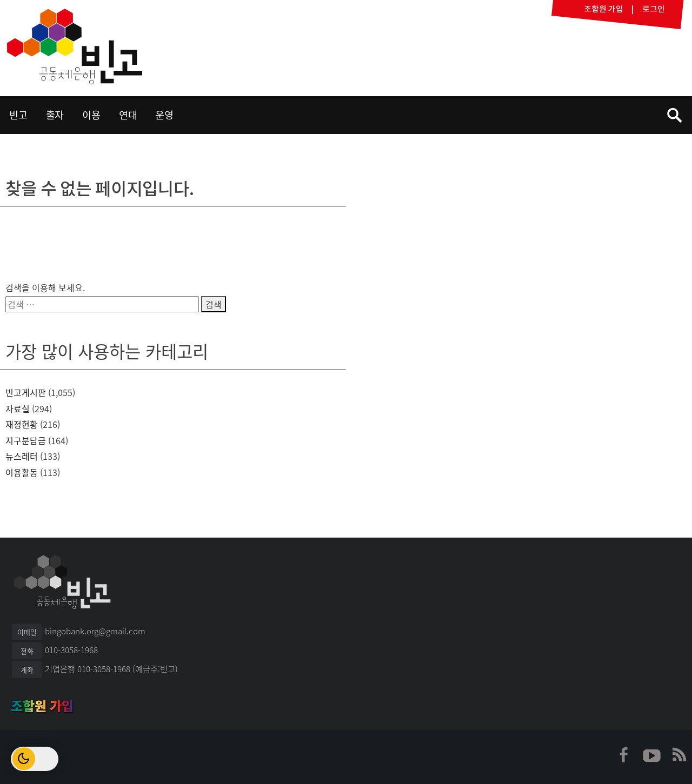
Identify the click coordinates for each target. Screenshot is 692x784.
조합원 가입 (42, 706)
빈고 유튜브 (651, 755)
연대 (128, 115)
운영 (164, 115)
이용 (91, 115)
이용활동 (22, 472)
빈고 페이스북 (624, 755)
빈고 (74, 46)
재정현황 (22, 424)
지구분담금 (26, 440)
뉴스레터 (22, 456)
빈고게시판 (26, 392)
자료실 (18, 408)
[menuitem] (18, 115)
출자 (55, 115)
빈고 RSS (678, 755)
